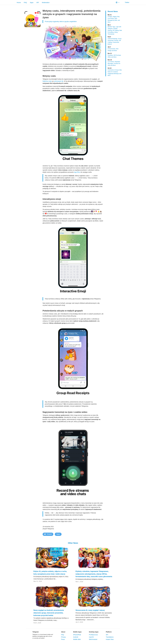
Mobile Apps (77, 632)
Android (76, 637)
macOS (91, 637)
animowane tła (59, 81)
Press (63, 639)
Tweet (58, 534)
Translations (110, 637)
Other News (73, 543)
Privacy (63, 637)
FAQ (25, 2)
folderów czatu (47, 81)
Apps (32, 2)
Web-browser (93, 639)
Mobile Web (77, 639)
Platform (109, 632)
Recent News (113, 11)
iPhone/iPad (77, 635)
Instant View (110, 639)
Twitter (126, 2)
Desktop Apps (94, 632)
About (63, 632)
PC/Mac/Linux (93, 635)
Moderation (46, 2)
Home (19, 2)
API (38, 2)
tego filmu (77, 172)
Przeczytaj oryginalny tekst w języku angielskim (61, 21)
